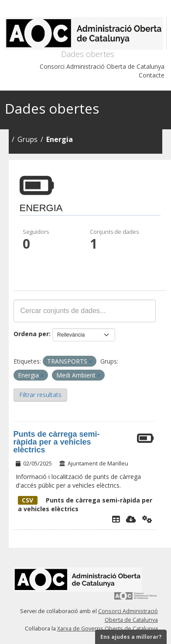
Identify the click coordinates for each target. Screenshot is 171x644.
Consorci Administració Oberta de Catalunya (102, 66)
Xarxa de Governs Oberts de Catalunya (108, 629)
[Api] (147, 519)
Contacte (152, 75)
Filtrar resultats (40, 395)
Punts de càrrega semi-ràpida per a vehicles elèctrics (57, 442)
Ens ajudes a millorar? (131, 637)
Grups (27, 139)
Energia (60, 139)
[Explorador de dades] (116, 519)
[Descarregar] (131, 519)
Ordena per (31, 334)
